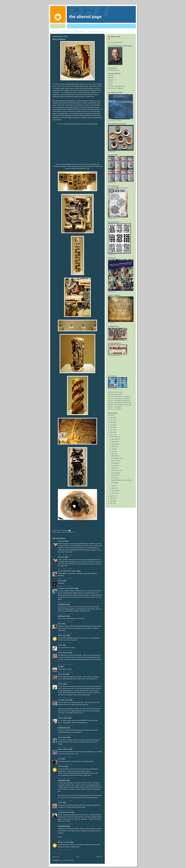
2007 (112, 503)
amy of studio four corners (67, 571)
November (115, 439)
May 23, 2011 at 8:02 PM (65, 698)
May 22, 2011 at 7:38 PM (65, 586)
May (113, 454)
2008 (112, 501)
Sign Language (116, 473)
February (114, 490)
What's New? (115, 468)
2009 (112, 498)
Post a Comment (57, 853)
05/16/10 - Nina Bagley (115, 407)
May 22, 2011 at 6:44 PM (65, 555)
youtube (110, 84)
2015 (112, 425)
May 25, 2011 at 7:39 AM (65, 764)
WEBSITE (111, 76)
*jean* (60, 645)
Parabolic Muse (63, 700)
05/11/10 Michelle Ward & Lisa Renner (119, 396)
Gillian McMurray (64, 842)
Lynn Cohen (62, 674)
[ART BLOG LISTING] (96, 32)
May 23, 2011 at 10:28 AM (65, 665)
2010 (112, 496)
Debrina (61, 684)
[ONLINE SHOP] (65, 32)
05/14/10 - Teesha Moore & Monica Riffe (120, 403)
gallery (59, 532)
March (114, 488)
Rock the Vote (115, 475)
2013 (112, 430)
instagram (111, 80)
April (113, 486)
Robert (60, 803)
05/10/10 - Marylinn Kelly (115, 394)
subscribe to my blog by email (116, 86)
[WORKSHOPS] (80, 32)
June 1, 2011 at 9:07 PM (65, 840)
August (114, 446)
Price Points (115, 478)
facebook (111, 78)
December (115, 437)
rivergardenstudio (64, 812)
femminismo (62, 737)
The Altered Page (85, 17)
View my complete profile (115, 42)
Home (78, 857)
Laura (60, 624)
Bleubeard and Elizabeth (66, 588)
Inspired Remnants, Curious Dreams (122, 480)
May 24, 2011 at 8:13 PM (65, 735)
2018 (112, 418)
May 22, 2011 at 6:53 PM (65, 569)
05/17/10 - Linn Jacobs (115, 409)
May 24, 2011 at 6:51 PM (65, 726)
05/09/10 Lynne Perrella (115, 392)
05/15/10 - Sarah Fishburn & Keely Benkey (120, 405)
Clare (60, 759)
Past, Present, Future (117, 458)
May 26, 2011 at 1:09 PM (65, 778)
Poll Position (115, 483)
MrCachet (61, 541)
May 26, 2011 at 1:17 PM (65, 801)
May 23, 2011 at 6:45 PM (65, 682)
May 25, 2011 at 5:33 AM (65, 757)
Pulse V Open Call (116, 470)
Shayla (60, 581)
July (113, 449)
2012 (112, 432)
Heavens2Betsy (63, 749)
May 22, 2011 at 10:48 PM (65, 602)
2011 (112, 435)
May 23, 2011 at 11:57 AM (65, 672)
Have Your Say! (116, 461)
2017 (112, 420)
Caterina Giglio (63, 718)
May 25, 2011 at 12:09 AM (65, 747)
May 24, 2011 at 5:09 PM (65, 716)
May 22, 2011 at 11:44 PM (65, 614)
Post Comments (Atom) (67, 860)
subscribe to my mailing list (116, 88)
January (114, 493)
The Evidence (115, 466)
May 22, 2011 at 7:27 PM (65, 579)
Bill (59, 667)
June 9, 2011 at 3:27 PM (65, 850)
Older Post (99, 857)
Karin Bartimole (63, 653)
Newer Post (56, 857)
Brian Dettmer (59, 39)
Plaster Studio (115, 456)
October (114, 442)
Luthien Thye (62, 635)
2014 (112, 427)
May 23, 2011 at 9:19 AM (65, 651)
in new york (65, 532)
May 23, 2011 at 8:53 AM (65, 643)
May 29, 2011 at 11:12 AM (65, 810)
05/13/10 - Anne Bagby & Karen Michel (119, 401)
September (115, 444)
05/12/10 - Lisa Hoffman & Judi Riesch (119, 399)
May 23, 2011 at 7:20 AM (65, 633)
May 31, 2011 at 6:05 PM (65, 824)
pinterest (110, 82)
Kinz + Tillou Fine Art (60, 86)
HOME (54, 32)
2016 (112, 422)
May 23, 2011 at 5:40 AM (65, 622)
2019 (112, 415)
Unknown (61, 766)
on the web (72, 532)
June (113, 451)
